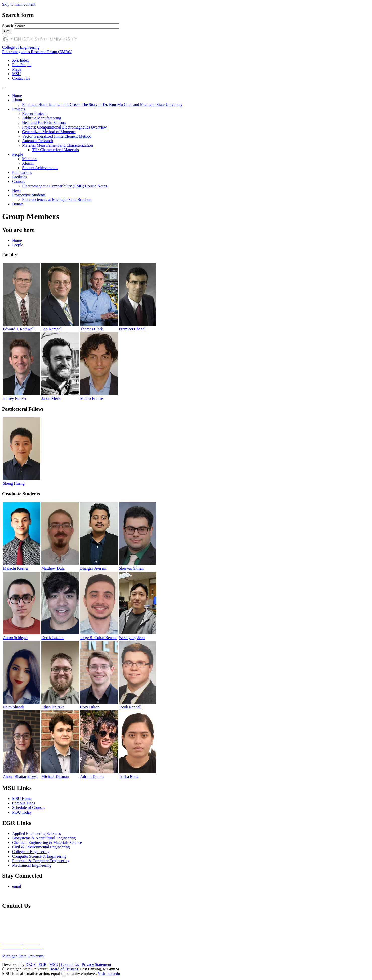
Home (17, 95)
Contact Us (21, 78)
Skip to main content (19, 4)
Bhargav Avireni (93, 568)
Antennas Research (38, 141)
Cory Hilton (90, 707)
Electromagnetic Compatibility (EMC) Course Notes (65, 186)
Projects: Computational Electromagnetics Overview (64, 127)
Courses (19, 181)
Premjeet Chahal (132, 329)
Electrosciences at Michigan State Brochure (57, 200)
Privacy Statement (96, 965)
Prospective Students (29, 195)
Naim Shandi (13, 707)
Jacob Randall (130, 707)
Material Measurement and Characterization (58, 145)
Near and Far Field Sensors (44, 123)
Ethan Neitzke (53, 707)
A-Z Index (20, 60)
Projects (19, 109)
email (17, 886)
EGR (42, 965)
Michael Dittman (55, 776)
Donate (18, 204)
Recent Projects (35, 114)
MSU (16, 74)
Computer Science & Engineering (39, 856)
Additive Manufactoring (42, 118)
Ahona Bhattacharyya (20, 776)
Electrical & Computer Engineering (41, 861)
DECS (31, 965)
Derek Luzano (53, 638)
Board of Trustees (64, 969)
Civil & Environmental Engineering (41, 847)
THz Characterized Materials (56, 150)
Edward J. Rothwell (19, 329)
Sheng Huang (14, 483)
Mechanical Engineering (32, 865)
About (17, 100)
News (17, 190)
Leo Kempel (51, 329)
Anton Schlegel (15, 638)
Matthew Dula (53, 568)
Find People (22, 65)
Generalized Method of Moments (49, 132)
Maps (17, 69)
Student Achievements (40, 168)
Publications (22, 172)
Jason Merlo (51, 398)
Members (30, 159)
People (18, 154)
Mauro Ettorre (92, 398)
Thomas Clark (92, 329)
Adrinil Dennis (92, 776)
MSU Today (22, 812)
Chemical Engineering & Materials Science (47, 843)
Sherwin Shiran (131, 568)
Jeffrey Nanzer (15, 398)
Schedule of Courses (29, 808)
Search (8, 26)
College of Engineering (21, 47)
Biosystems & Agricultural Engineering (44, 838)
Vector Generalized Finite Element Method (57, 136)
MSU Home (22, 799)
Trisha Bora (128, 776)
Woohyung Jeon (132, 638)
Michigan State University (23, 956)
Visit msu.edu (109, 974)
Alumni (28, 163)
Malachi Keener (16, 568)
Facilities (19, 177)
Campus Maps (24, 803)
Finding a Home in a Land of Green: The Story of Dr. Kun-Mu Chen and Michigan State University (102, 104)
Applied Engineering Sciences (36, 834)
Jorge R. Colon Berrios (99, 638)
